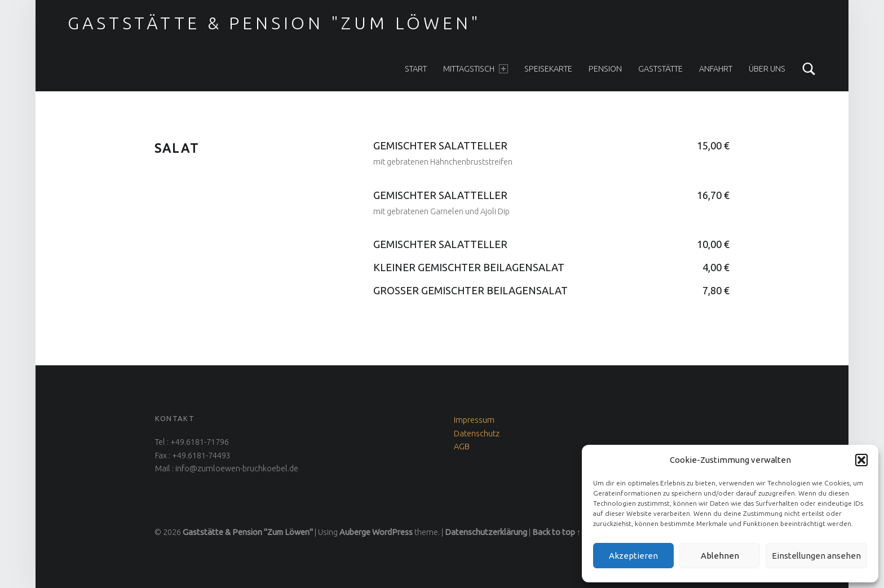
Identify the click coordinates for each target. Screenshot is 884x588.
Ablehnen (720, 556)
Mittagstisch (475, 69)
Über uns (767, 69)
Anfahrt (716, 69)
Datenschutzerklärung (486, 532)
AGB (462, 446)
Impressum (474, 420)
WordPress (392, 532)
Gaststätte (660, 69)
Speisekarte (548, 69)
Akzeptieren (633, 556)
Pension (605, 69)
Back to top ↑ (556, 532)
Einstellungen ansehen (816, 556)
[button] (861, 460)
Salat (177, 148)
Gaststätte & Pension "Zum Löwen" (275, 23)
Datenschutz (477, 434)
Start (416, 69)
